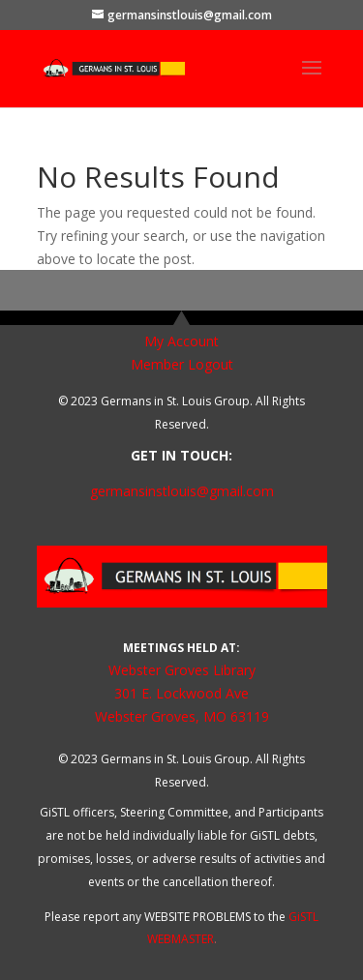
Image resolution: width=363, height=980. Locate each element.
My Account (181, 341)
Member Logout (182, 364)
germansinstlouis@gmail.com (182, 491)
